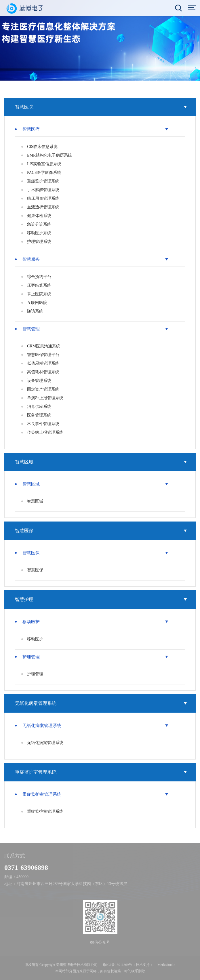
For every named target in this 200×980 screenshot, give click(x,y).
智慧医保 (101, 531)
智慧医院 (101, 107)
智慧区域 (101, 462)
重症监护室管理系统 (101, 772)
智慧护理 (101, 599)
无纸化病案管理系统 (101, 703)
